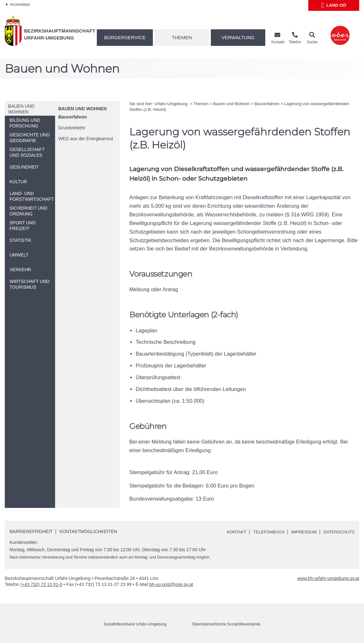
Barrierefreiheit (31, 531)
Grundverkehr (72, 128)
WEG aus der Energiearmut (86, 139)
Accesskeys (18, 4)
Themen (182, 37)
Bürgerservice (125, 37)
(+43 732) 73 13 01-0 (41, 584)
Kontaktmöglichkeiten (88, 531)
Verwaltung (238, 37)
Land (334, 5)
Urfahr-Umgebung (172, 104)
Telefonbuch (264, 532)
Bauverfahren (73, 117)
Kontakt (230, 532)
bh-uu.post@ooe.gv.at (171, 584)
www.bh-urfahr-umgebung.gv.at (328, 578)
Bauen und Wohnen (82, 109)
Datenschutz (338, 532)
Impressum (301, 532)
